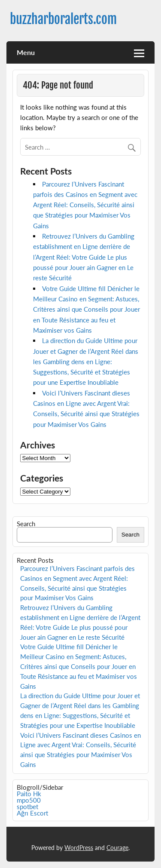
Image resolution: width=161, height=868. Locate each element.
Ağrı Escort (32, 813)
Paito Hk (29, 794)
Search (26, 524)
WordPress (79, 848)
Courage (117, 848)
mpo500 (29, 800)
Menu (26, 52)
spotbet (27, 807)
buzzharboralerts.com (63, 19)
